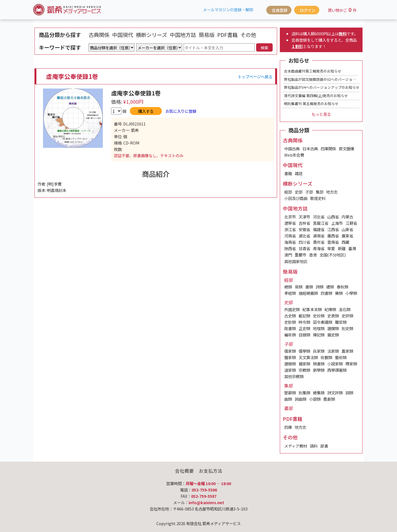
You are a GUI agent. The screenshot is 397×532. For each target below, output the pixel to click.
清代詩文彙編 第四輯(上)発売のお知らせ (316, 96)
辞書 (324, 446)
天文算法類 (308, 357)
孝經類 (290, 293)
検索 (264, 48)
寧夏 (331, 248)
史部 (299, 192)
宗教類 (304, 370)
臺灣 (352, 248)
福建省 (319, 229)
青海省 (319, 248)
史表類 (333, 316)
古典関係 (99, 35)
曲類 (288, 399)
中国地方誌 (183, 35)
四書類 (326, 293)
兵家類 (319, 351)
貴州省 (319, 242)
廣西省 (333, 236)
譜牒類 (333, 328)
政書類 (290, 328)
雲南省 (333, 242)
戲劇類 (329, 399)
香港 (313, 255)
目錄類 (304, 335)
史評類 (347, 316)
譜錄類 (290, 364)
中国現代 (123, 35)
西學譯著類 (337, 370)
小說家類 (335, 364)
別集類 (304, 393)
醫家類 (290, 357)
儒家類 (290, 351)
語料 (314, 446)
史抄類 (319, 316)
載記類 (304, 316)
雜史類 (333, 335)
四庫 (288, 427)
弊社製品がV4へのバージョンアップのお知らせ (322, 87)
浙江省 (290, 229)
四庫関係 (328, 149)
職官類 (341, 322)
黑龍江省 (321, 223)
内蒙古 (347, 217)
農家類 (347, 351)
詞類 (349, 393)
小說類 (315, 399)
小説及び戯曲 (296, 198)
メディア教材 (296, 446)
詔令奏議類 (323, 322)
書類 (309, 287)
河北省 (319, 217)
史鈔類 (290, 322)
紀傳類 (330, 309)
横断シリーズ (151, 35)
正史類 (304, 328)
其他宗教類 (294, 376)
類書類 (319, 364)
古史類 (290, 316)
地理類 (319, 328)
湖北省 (304, 236)
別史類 (347, 328)
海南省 (290, 242)
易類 (299, 287)
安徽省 (304, 229)
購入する (146, 111)
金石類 (345, 309)
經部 (288, 192)
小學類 (351, 293)
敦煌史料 (318, 198)
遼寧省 (290, 223)
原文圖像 (347, 149)
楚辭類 (290, 393)
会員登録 (280, 10)
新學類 (319, 370)
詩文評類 (335, 393)
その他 (248, 35)
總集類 (319, 393)
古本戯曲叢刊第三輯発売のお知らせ (313, 71)
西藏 (345, 242)
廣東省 (347, 236)
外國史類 (292, 309)
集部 (320, 192)
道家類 (290, 370)
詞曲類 (301, 399)
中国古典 (292, 149)
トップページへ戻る (255, 77)
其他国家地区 (296, 261)
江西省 (333, 229)
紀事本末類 (312, 309)
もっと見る (321, 114)
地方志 (332, 192)
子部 (309, 192)
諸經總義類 (308, 293)
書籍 (288, 173)
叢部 (289, 408)
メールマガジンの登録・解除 (228, 10)
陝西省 (290, 248)
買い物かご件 (342, 10)
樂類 (339, 293)
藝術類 (341, 357)
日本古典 (310, 149)
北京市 (290, 217)
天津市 (304, 217)
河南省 (290, 236)
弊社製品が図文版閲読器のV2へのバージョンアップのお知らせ (334, 79)
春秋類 (342, 287)
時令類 (304, 322)
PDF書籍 (227, 35)
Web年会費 (294, 155)
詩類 (320, 287)
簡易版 (207, 35)
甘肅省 (304, 248)
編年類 (290, 335)
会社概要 (184, 471)
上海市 (337, 223)
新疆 (342, 248)
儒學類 (304, 351)
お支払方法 (210, 471)
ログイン (307, 10)
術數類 (326, 357)
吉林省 (304, 223)
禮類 (330, 287)
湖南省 (319, 236)
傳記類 (319, 335)
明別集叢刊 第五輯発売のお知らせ (311, 104)
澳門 (288, 255)
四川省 (304, 242)
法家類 (333, 351)
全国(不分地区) (333, 255)
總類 (288, 287)
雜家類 (304, 364)
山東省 (347, 229)
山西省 (333, 217)
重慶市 (301, 255)
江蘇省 (351, 223)
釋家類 (351, 364)
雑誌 (299, 173)
